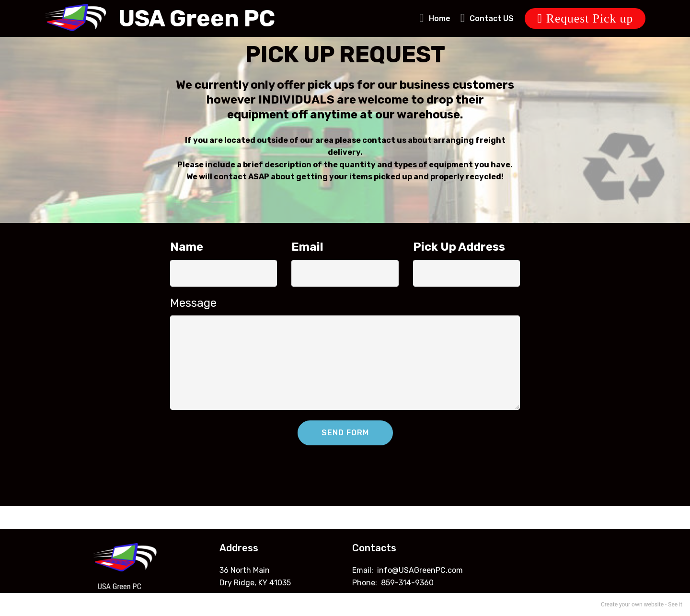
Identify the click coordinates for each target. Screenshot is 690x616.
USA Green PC (197, 18)
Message (193, 303)
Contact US (487, 18)
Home (435, 18)
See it (675, 604)
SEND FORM (345, 433)
